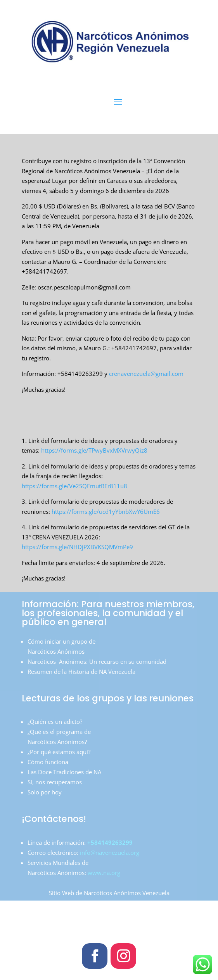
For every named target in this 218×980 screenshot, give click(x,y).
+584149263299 (109, 842)
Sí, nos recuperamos (55, 782)
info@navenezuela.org (110, 853)
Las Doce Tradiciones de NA (64, 772)
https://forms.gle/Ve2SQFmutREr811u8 (74, 486)
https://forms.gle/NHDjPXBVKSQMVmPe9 (77, 547)
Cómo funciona (48, 762)
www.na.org (104, 873)
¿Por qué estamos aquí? (59, 752)
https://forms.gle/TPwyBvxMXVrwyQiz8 (94, 450)
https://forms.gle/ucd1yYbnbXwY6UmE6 (105, 512)
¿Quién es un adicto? (55, 722)
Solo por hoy (45, 792)
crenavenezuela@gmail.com (146, 374)
